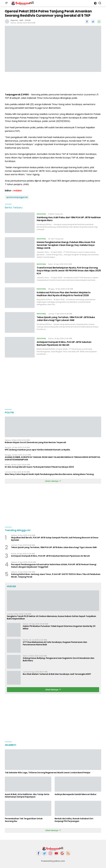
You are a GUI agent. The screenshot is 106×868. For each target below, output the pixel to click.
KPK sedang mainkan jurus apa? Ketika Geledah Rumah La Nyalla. (38, 450)
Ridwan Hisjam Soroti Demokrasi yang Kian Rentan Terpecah (35, 442)
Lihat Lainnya (53, 481)
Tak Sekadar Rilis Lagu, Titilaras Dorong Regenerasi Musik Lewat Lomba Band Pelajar (48, 773)
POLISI (28, 20)
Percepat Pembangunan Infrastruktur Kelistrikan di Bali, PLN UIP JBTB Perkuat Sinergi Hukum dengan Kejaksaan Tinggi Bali (54, 566)
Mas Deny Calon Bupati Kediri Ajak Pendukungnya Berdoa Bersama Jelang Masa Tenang (49, 474)
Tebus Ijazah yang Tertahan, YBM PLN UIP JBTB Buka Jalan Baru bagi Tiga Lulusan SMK (66, 319)
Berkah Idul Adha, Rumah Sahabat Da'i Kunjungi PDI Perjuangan (74, 820)
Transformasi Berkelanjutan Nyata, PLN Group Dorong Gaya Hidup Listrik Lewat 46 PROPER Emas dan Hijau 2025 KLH (69, 271)
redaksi (17, 191)
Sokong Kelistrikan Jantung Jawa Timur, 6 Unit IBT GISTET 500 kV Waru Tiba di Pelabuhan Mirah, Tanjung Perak (56, 575)
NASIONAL (41, 214)
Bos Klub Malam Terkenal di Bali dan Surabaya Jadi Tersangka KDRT (57, 674)
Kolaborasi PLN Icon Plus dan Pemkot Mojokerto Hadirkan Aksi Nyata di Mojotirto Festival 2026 (64, 294)
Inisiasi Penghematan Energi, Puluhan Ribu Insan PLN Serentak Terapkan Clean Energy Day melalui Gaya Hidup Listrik (66, 245)
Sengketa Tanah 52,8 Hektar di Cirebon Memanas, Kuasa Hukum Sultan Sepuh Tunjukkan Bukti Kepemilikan (51, 617)
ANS (21, 20)
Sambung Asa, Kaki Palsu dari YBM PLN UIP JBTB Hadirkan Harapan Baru (69, 219)
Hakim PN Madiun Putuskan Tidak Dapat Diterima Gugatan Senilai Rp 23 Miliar (59, 627)
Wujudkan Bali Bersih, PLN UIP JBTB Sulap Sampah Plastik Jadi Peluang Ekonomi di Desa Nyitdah (55, 539)
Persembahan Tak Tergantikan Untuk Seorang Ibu (24, 820)
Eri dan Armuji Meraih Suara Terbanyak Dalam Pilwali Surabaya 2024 (39, 467)
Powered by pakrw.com (53, 861)
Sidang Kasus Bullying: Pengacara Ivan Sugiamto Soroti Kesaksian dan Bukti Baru (59, 659)
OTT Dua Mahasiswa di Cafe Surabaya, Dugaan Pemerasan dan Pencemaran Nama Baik (55, 643)
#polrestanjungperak (17, 197)
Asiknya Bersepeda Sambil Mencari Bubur (76, 794)
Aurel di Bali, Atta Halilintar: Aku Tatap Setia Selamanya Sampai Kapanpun (27, 796)
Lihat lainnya (53, 690)
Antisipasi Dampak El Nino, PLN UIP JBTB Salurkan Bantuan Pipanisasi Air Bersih (64, 344)
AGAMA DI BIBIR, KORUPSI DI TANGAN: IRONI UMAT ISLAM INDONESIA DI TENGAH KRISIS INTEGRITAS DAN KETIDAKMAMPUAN (53, 458)
